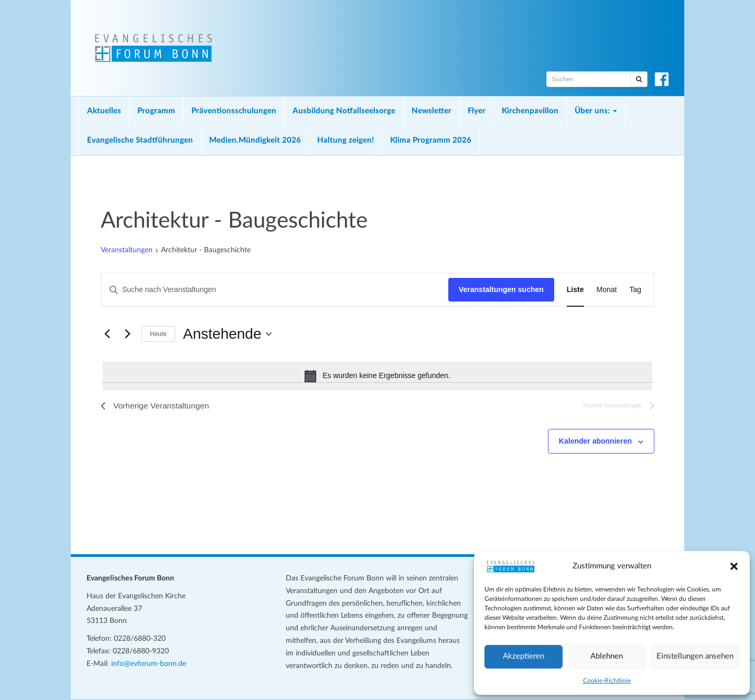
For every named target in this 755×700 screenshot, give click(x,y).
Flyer (477, 111)
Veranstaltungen (127, 250)
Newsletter (432, 111)
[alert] (377, 376)
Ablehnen (607, 656)
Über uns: (596, 111)
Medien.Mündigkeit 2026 (255, 140)
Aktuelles (104, 111)
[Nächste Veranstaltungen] (127, 334)
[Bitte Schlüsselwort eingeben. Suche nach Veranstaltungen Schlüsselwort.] (275, 290)
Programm (156, 111)
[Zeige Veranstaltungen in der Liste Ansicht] (575, 290)
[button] (734, 566)
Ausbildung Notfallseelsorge (344, 111)
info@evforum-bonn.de (149, 664)
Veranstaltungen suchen (501, 289)
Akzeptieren (524, 656)
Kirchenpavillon (530, 111)
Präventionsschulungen (234, 111)
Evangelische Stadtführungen (140, 140)
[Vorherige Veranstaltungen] (107, 334)
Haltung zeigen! (346, 140)
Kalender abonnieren (595, 442)
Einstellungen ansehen (695, 656)
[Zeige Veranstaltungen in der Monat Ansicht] (607, 290)
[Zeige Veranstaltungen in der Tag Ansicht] (635, 290)
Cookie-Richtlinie (607, 681)
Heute (158, 334)
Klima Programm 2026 (431, 140)
